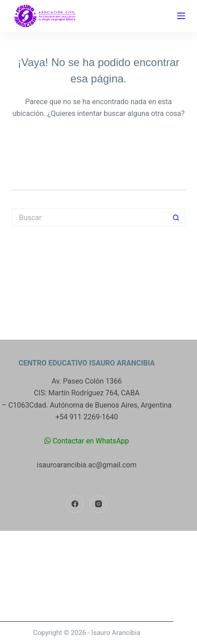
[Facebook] (75, 504)
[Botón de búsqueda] (176, 217)
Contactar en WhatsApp (87, 441)
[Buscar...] (89, 217)
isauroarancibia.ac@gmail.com (86, 465)
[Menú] (181, 16)
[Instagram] (99, 504)
